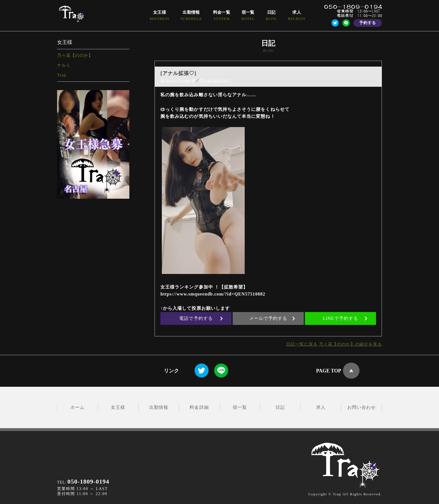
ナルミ (64, 65)
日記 (280, 407)
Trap (62, 75)
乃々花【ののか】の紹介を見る (348, 344)
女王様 (118, 407)
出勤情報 (159, 407)
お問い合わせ (361, 407)
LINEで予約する (345, 318)
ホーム (77, 407)
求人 (321, 407)
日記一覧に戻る (297, 344)
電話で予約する (201, 318)
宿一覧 (240, 407)
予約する (368, 23)
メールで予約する (272, 318)
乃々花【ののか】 (75, 55)
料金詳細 (199, 407)
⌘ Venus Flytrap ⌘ (179, 80)
